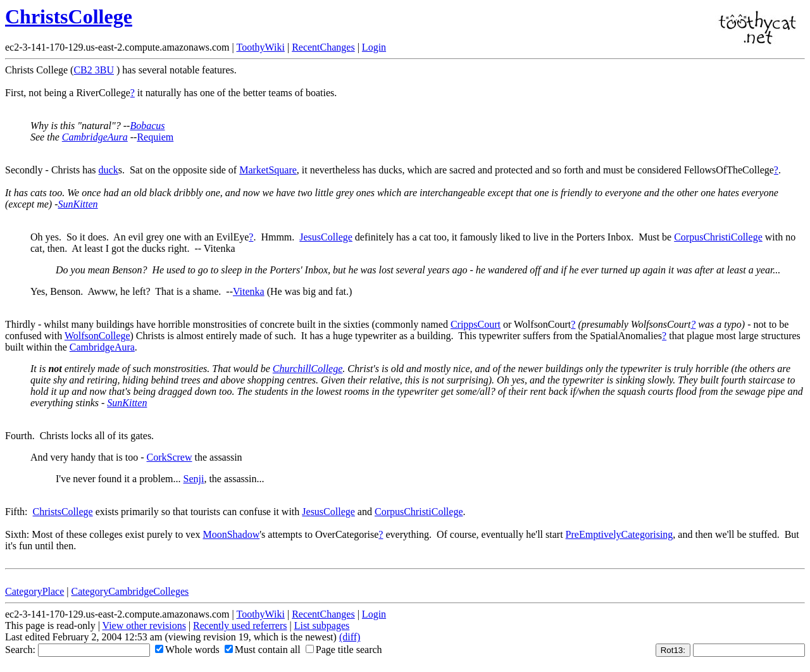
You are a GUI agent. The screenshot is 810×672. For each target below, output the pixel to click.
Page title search (344, 650)
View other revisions (144, 625)
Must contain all (263, 650)
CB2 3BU (94, 70)
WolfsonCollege (97, 336)
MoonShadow (231, 534)
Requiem (155, 137)
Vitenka (249, 291)
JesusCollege (326, 237)
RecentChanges (323, 47)
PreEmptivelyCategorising (620, 534)
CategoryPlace (34, 591)
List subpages (322, 625)
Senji (193, 479)
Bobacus (147, 126)
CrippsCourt (476, 324)
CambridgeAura (95, 137)
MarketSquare (268, 170)
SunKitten (78, 204)
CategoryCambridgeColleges (130, 591)
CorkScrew (170, 457)
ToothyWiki (260, 47)
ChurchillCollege (308, 369)
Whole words (187, 650)
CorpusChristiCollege (718, 237)
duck (109, 170)
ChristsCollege (69, 16)
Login (374, 47)
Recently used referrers (240, 625)
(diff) (350, 637)
